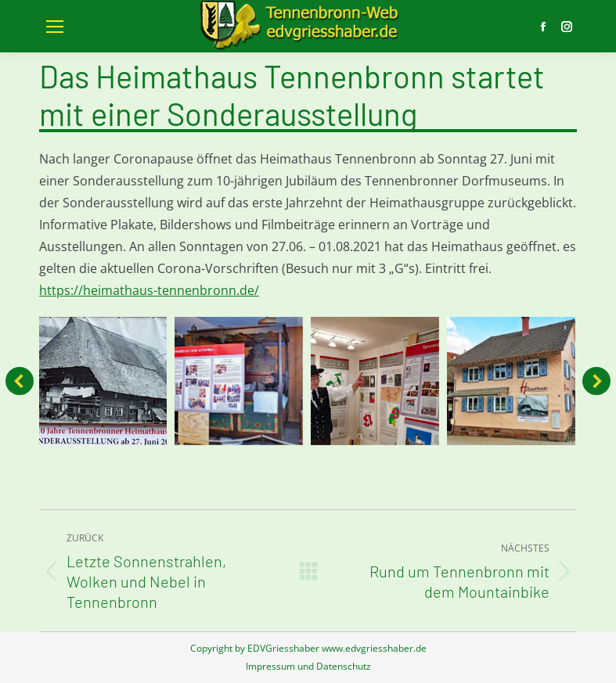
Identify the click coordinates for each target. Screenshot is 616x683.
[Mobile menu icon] (55, 27)
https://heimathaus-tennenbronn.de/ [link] (149, 290)
